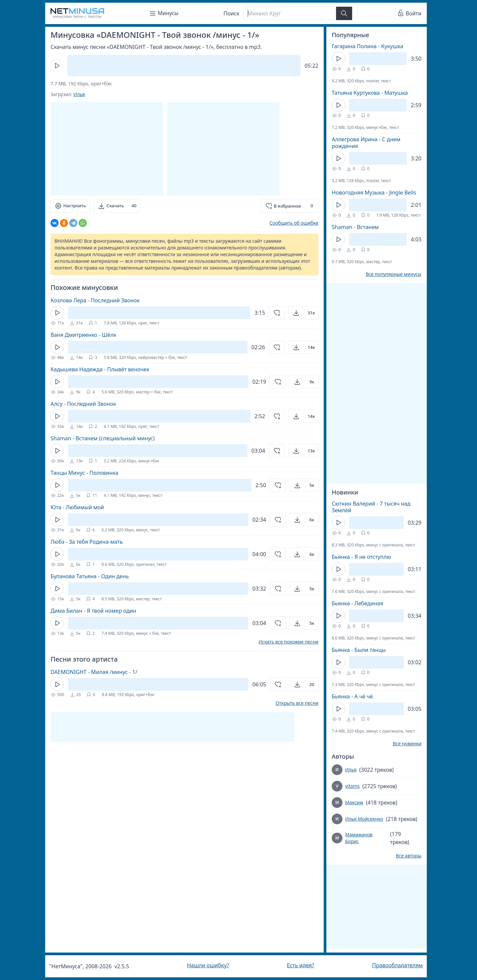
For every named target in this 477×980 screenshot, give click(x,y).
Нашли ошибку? (208, 965)
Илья (79, 94)
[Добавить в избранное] (290, 206)
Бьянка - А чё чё (352, 696)
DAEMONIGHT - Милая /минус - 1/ (94, 672)
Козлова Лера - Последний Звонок (95, 300)
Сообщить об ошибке (294, 223)
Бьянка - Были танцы (359, 650)
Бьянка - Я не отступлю (361, 557)
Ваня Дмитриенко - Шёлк (84, 335)
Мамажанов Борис (359, 838)
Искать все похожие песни (288, 642)
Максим (354, 802)
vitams (352, 786)
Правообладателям (397, 965)
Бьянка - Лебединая (357, 603)
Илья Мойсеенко (364, 819)
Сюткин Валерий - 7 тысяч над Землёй (371, 507)
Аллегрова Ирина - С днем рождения (366, 143)
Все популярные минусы (393, 274)
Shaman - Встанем (355, 227)
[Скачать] (117, 206)
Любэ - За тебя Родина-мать (87, 542)
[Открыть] (303, 313)
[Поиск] (290, 13)
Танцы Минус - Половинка (84, 473)
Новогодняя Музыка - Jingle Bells (374, 193)
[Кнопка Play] (57, 66)
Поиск (232, 13)
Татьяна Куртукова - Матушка (370, 93)
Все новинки (407, 744)
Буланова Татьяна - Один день (90, 576)
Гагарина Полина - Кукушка (368, 46)
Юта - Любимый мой (77, 507)
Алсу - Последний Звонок (83, 404)
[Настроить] (70, 206)
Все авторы (409, 856)
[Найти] (344, 13)
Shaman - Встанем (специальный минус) (103, 438)
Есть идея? (301, 965)
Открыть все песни (297, 703)
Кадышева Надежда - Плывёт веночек (100, 369)
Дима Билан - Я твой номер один (93, 611)
